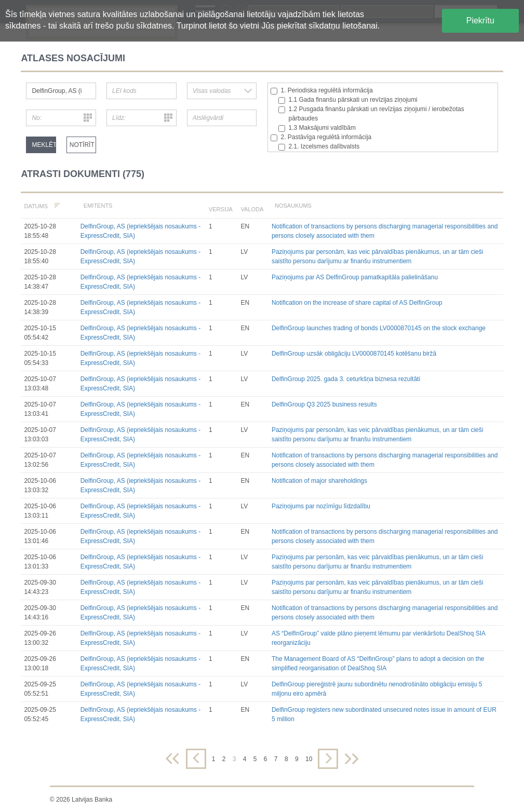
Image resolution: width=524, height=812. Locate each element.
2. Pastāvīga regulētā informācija (321, 137)
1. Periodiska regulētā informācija (322, 91)
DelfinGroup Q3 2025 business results (324, 404)
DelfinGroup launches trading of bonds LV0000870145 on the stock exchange (379, 328)
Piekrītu (480, 21)
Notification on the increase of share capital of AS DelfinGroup (357, 303)
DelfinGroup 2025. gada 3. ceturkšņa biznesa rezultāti (346, 379)
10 (309, 759)
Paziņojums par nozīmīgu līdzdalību (321, 506)
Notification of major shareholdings (319, 481)
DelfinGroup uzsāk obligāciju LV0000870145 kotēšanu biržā (354, 354)
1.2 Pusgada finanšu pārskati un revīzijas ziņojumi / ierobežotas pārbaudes (371, 114)
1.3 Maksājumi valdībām (317, 128)
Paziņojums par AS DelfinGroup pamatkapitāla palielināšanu (355, 277)
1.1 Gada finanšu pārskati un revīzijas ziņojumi (348, 100)
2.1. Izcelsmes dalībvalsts (319, 147)
